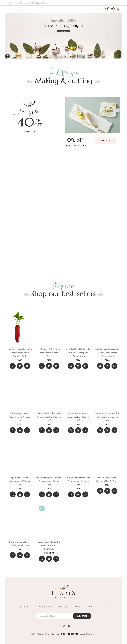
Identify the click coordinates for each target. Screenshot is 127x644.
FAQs (102, 607)
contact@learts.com (88, 634)
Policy (90, 607)
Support (77, 607)
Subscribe (82, 616)
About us (25, 607)
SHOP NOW (63, 31)
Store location (44, 607)
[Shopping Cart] (112, 9)
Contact (63, 607)
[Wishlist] (107, 9)
